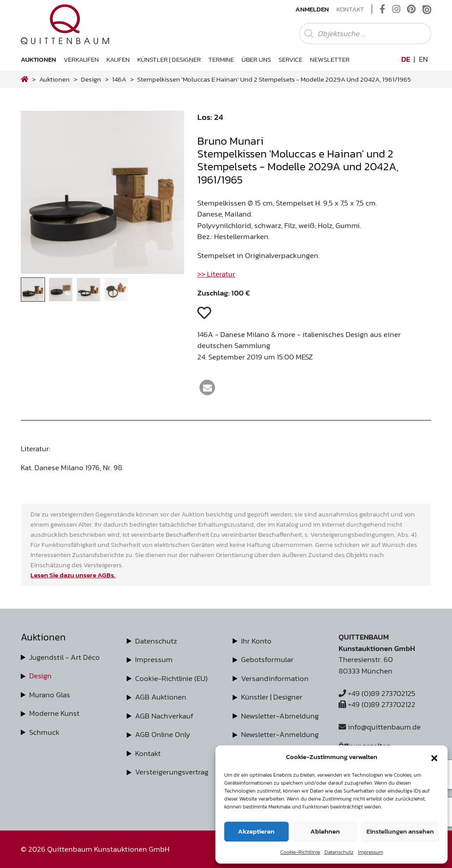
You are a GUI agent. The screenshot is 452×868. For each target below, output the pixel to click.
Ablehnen (325, 831)
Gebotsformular (267, 659)
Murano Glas (50, 695)
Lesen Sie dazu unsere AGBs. (73, 575)
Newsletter (330, 59)
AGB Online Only (163, 734)
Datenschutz (339, 852)
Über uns (256, 59)
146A (119, 79)
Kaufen (118, 59)
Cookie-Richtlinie (300, 852)
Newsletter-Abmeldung (280, 716)
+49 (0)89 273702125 (377, 693)
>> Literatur (216, 274)
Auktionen (38, 59)
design (91, 79)
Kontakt (350, 9)
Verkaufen (81, 59)
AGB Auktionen (161, 697)
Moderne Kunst (54, 713)
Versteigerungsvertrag (172, 772)
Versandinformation (275, 678)
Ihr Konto (256, 641)
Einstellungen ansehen (400, 831)
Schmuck (44, 732)
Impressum (371, 852)
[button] (434, 757)
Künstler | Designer (169, 59)
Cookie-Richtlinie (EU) (171, 678)
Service (290, 59)
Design (40, 676)
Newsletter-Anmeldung (280, 734)
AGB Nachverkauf (164, 716)
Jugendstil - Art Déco (64, 657)
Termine (221, 59)
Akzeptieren (256, 831)
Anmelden (312, 9)
